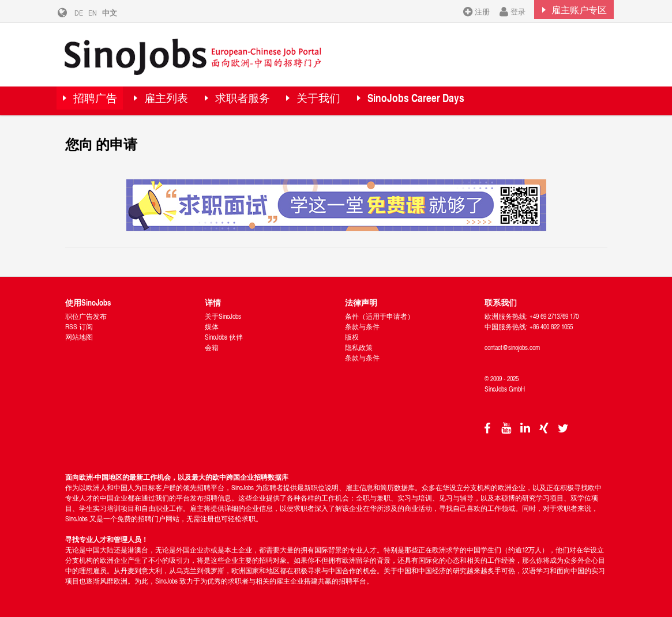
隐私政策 (359, 347)
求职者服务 (261, 101)
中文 (118, 13)
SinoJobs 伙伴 (224, 337)
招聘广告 (100, 101)
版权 (352, 337)
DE (87, 13)
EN (101, 13)
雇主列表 (178, 101)
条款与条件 (362, 327)
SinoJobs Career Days (450, 101)
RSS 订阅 (79, 327)
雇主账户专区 (571, 11)
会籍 (212, 347)
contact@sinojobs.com (512, 347)
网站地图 (79, 337)
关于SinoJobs (223, 316)
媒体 (212, 327)
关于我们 (345, 101)
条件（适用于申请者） (380, 316)
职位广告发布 (86, 316)
